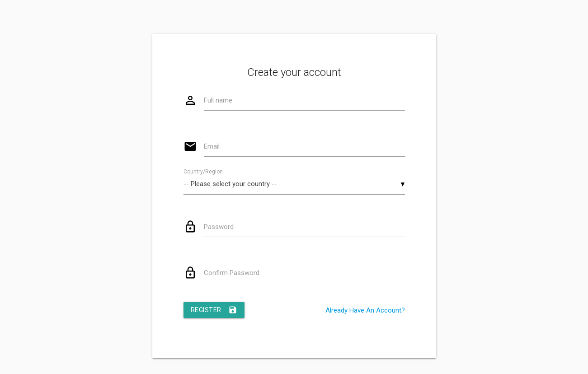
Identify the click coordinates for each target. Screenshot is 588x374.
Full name (218, 100)
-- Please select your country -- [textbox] (230, 184)
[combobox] (294, 184)
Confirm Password (232, 273)
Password (219, 227)
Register (214, 310)
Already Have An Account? (365, 310)
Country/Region (203, 172)
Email (212, 146)
